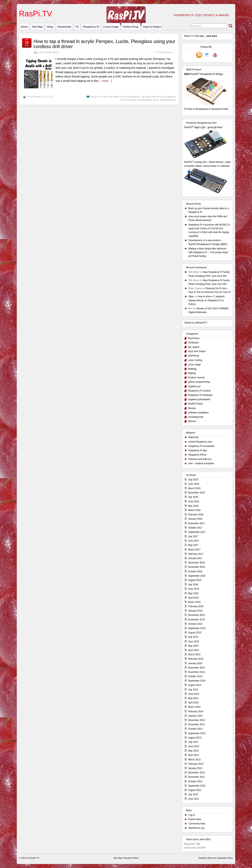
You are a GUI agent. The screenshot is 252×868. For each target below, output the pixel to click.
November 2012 (196, 777)
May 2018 (193, 506)
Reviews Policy (131, 858)
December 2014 (196, 668)
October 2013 (195, 729)
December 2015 (196, 615)
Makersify (193, 437)
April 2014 (193, 703)
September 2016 (197, 576)
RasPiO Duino (195, 404)
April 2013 (193, 755)
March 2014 (194, 707)
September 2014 (197, 681)
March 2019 (194, 488)
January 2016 (195, 611)
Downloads (64, 27)
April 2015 (193, 650)
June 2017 (194, 541)
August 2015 (195, 633)
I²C (77, 27)
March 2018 (194, 510)
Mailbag (192, 369)
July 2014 (193, 690)
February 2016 (196, 606)
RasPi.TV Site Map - (201, 36)
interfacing (193, 356)
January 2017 (195, 558)
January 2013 (195, 768)
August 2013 (195, 738)
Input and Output (197, 351)
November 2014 (196, 672)
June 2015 (194, 641)
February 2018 (196, 515)
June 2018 (194, 502)
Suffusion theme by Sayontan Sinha (215, 858)
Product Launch (196, 378)
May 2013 (193, 751)
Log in (192, 815)
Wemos (192, 421)
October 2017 (195, 528)
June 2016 (194, 589)
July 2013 (193, 742)
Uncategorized (196, 417)
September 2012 (197, 786)
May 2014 (193, 698)
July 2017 (193, 536)
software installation (198, 413)
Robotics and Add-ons (200, 459)
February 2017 (196, 554)
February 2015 (196, 659)
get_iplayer (194, 347)
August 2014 (195, 685)
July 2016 (193, 585)
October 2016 (195, 572)
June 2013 (194, 746)
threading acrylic (168, 100)
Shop (50, 27)
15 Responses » (166, 52)
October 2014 (195, 676)
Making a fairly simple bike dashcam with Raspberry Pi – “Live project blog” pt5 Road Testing (208, 252)
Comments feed (197, 824)
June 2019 (194, 484)
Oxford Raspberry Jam (200, 442)
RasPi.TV (36, 14)
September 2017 (197, 532)
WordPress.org (196, 828)
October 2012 (195, 781)
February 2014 (196, 711)
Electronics (194, 338)
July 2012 (193, 794)
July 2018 (193, 497)
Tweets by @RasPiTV (196, 323)
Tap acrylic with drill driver (153, 97)
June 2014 (194, 694)
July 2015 (193, 637)
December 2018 (196, 493)
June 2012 (194, 799)
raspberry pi (91, 27)
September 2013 (197, 733)
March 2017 (194, 550)
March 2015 (194, 654)
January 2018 (195, 519)
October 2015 (195, 624)
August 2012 (195, 790)
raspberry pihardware (199, 399)
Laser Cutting (44, 52)
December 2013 (196, 720)
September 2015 (197, 628)
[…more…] (105, 81)
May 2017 (193, 545)
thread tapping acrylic (149, 100)
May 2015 (193, 646)
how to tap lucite (111, 97)
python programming (199, 382)
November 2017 (196, 523)
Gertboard (193, 343)
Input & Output (152, 27)
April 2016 (193, 598)
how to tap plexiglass (130, 97)
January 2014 (195, 716)
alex (39, 97)
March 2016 (194, 602)
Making (55, 52)
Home (24, 27)
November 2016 (196, 567)
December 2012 (196, 773)
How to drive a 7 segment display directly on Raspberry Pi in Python (206, 300)
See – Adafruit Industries (201, 463)
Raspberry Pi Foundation (202, 446)
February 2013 (196, 764)
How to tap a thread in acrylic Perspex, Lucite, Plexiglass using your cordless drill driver (104, 44)
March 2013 (194, 760)
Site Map (37, 27)
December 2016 (196, 563)
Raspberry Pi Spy (198, 450)
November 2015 (196, 620)
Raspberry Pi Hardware (200, 395)
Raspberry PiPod (197, 455)
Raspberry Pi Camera (199, 391)
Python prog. (131, 27)
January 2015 (195, 663)
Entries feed (195, 819)
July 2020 (193, 480)
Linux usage (111, 27)
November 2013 (196, 724)
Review (192, 408)
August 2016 (195, 580)
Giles (191, 296)
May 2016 (193, 593)
